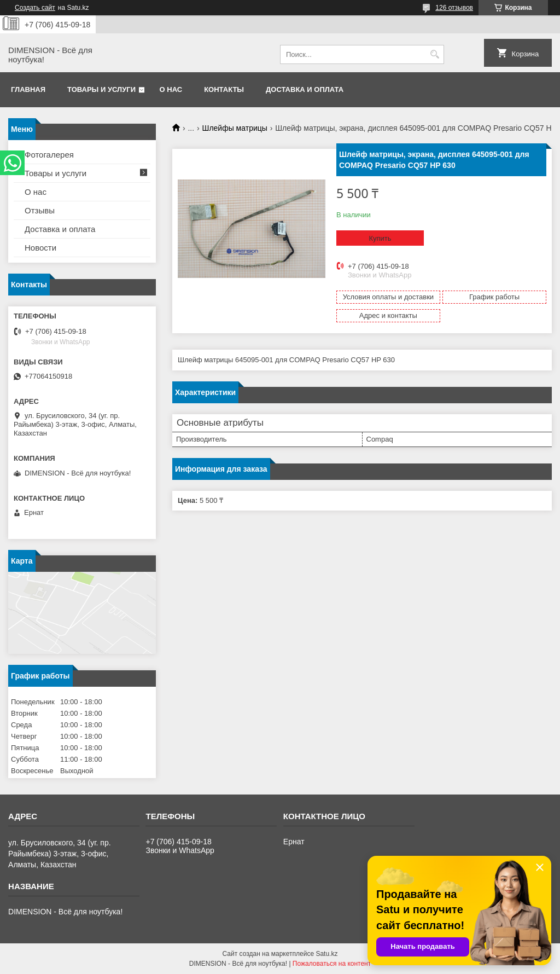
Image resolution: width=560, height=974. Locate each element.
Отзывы (40, 210)
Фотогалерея (49, 155)
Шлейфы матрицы (235, 128)
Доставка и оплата (305, 89)
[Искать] (434, 54)
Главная (28, 89)
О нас (171, 89)
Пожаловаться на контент (332, 964)
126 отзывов (454, 8)
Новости (40, 248)
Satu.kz (326, 954)
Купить (380, 238)
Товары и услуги (101, 89)
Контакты (224, 89)
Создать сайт (35, 8)
